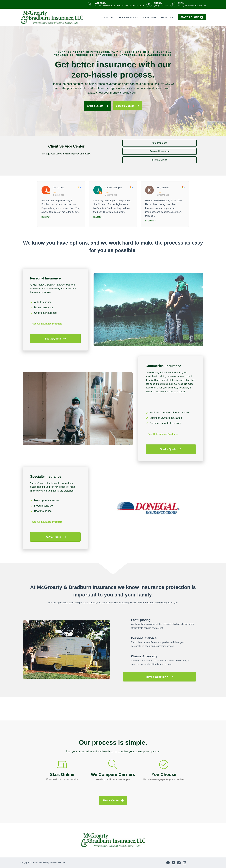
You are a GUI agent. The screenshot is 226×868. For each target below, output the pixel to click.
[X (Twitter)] (173, 863)
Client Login (149, 17)
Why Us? (110, 17)
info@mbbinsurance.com (192, 6)
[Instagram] (179, 863)
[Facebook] (168, 863)
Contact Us (166, 17)
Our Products (129, 17)
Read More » (47, 217)
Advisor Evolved (58, 862)
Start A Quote (192, 17)
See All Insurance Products (47, 324)
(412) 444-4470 (161, 6)
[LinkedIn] (184, 863)
